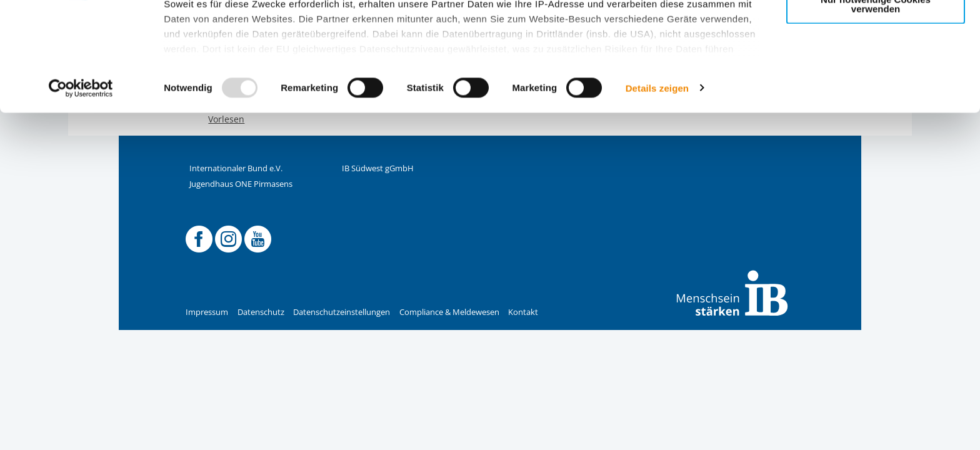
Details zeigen (657, 190)
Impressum (207, 312)
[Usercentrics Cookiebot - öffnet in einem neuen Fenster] (81, 190)
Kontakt (523, 312)
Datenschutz (261, 312)
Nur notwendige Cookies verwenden (876, 106)
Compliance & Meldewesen (449, 312)
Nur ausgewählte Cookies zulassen (876, 66)
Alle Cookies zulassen (876, 30)
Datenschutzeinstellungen (342, 312)
